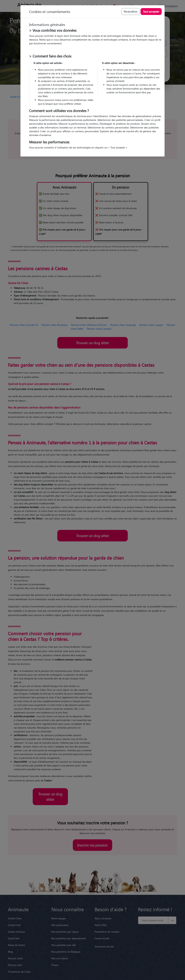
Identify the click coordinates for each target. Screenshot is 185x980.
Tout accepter (151, 11)
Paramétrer (131, 11)
